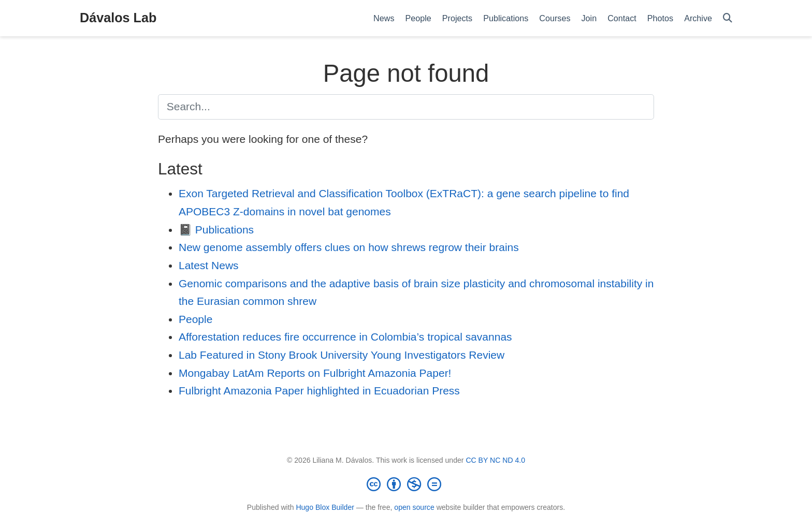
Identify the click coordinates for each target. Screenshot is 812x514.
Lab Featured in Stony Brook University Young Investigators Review (342, 355)
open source (414, 507)
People (195, 319)
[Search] (728, 18)
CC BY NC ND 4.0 (495, 460)
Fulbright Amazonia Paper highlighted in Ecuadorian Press (319, 391)
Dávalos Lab (118, 18)
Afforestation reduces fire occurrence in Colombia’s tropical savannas (345, 337)
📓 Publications (216, 230)
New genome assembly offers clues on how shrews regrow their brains (349, 247)
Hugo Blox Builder (325, 507)
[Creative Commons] (406, 484)
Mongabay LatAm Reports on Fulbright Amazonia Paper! (315, 373)
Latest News (209, 265)
